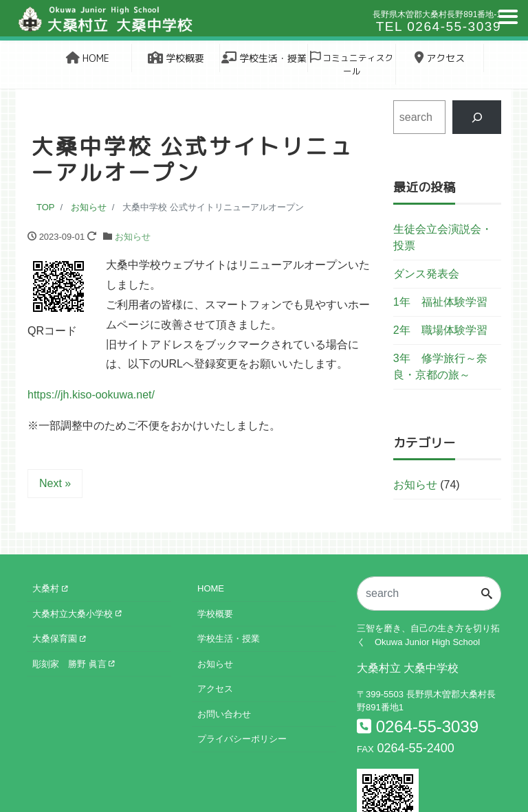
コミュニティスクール (352, 64)
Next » (55, 483)
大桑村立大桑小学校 (77, 614)
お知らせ (133, 237)
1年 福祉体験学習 (440, 302)
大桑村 (50, 588)
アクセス (440, 58)
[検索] (477, 117)
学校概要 (176, 58)
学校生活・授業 (264, 58)
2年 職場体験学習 (440, 330)
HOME (88, 58)
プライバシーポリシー (242, 739)
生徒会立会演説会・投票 (443, 237)
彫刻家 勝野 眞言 (73, 664)
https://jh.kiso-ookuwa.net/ (91, 395)
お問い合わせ (224, 714)
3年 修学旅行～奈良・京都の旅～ (440, 366)
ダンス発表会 (426, 274)
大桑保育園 (59, 639)
